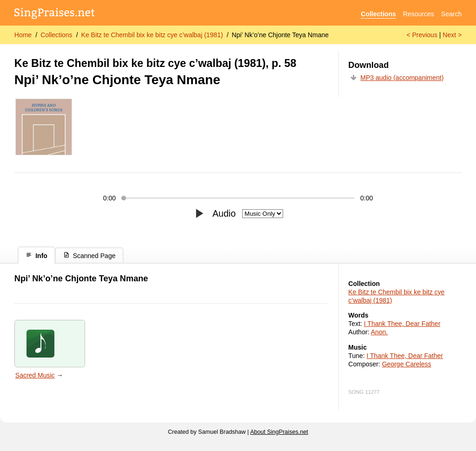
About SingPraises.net (279, 432)
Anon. (380, 332)
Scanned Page (89, 255)
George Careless (407, 364)
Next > (452, 35)
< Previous (422, 35)
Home (23, 35)
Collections (378, 14)
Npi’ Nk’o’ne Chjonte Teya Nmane (281, 35)
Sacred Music (35, 375)
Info (36, 255)
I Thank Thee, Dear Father (402, 324)
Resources (419, 14)
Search (451, 14)
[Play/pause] (199, 213)
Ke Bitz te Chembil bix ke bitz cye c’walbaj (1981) (152, 35)
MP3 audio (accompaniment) (402, 78)
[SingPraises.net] (55, 14)
